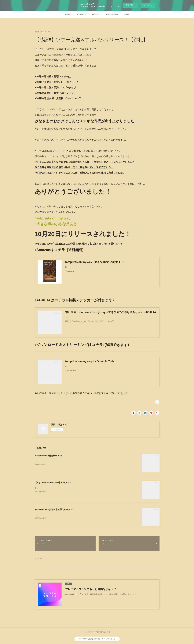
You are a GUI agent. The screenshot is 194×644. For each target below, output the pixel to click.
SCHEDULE (81, 14)
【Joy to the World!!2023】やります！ (53, 483)
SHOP (126, 14)
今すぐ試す (130, 5)
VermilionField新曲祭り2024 (48, 456)
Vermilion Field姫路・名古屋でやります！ (55, 509)
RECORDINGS (112, 14)
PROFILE (96, 14)
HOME (68, 14)
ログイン (148, 5)
